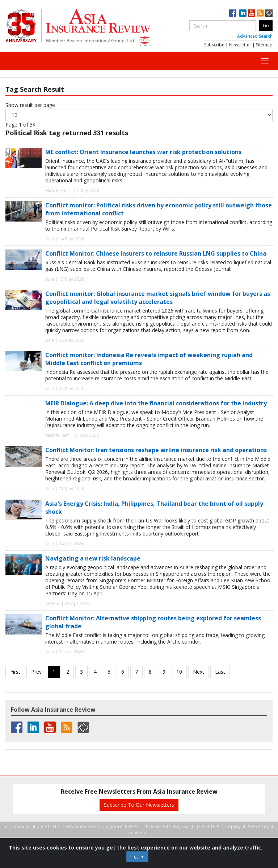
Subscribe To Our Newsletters (139, 805)
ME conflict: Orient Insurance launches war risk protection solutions (143, 152)
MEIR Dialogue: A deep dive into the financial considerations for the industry (156, 403)
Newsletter (240, 45)
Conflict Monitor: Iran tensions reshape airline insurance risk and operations (156, 450)
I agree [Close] (137, 857)
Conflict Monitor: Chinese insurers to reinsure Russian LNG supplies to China (156, 253)
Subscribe (214, 45)
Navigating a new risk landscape (93, 558)
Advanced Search (255, 36)
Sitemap (264, 45)
